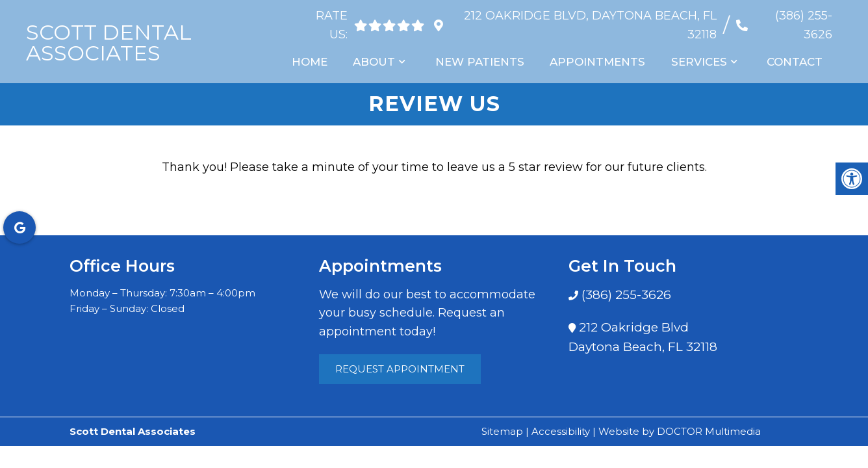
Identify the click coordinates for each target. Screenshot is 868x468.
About (377, 62)
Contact (795, 62)
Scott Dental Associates (109, 43)
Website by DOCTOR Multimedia (680, 431)
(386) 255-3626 (804, 25)
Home (313, 62)
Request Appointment (400, 369)
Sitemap (502, 431)
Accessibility (561, 431)
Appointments (599, 62)
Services (700, 62)
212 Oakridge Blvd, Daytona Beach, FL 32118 (588, 25)
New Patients (482, 62)
